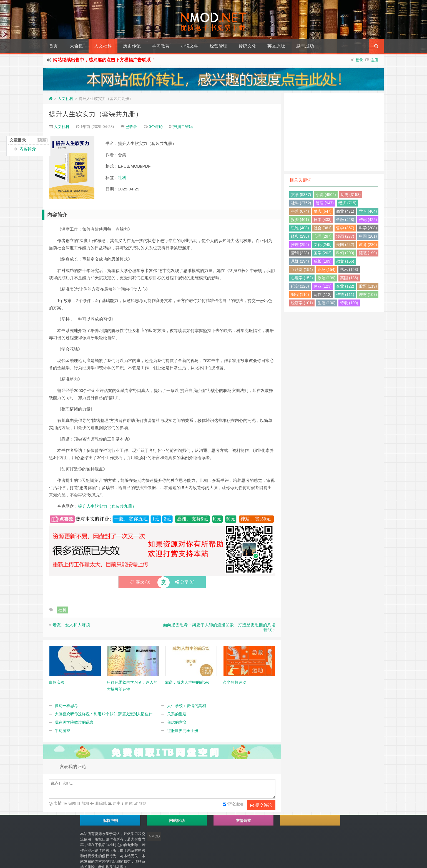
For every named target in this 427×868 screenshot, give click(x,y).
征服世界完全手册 (183, 731)
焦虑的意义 (177, 722)
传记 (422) (368, 220)
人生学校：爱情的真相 (187, 706)
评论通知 (233, 804)
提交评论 (261, 805)
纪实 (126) (300, 286)
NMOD (154, 836)
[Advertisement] (334, 132)
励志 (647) (323, 211)
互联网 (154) (302, 270)
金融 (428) (345, 220)
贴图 (72, 803)
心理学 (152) (302, 278)
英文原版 (276, 46)
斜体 (128, 803)
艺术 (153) (349, 270)
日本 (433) (323, 220)
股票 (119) (368, 286)
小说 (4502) (326, 195)
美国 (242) (345, 245)
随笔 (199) (368, 253)
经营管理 (218, 46)
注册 (374, 60)
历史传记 (132, 46)
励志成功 (305, 46)
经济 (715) (347, 203)
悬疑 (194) (300, 261)
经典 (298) (300, 236)
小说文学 (190, 46)
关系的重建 (177, 714)
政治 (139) (327, 278)
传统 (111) (345, 295)
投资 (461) (300, 220)
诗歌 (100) (349, 303)
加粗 (85, 803)
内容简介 (28, 149)
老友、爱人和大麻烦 (71, 625)
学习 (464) (368, 211)
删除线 (101, 803)
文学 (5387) (301, 195)
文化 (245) (323, 245)
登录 (359, 60)
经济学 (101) (302, 303)
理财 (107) (368, 295)
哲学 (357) (345, 228)
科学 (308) (368, 228)
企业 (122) (345, 286)
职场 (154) (327, 270)
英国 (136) (349, 278)
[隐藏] (42, 140)
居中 (116, 803)
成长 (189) (323, 261)
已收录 (131, 127)
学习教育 (161, 46)
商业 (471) (345, 211)
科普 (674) (300, 211)
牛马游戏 (62, 731)
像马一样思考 (66, 706)
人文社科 (103, 46)
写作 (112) (323, 295)
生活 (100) (327, 303)
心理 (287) (323, 236)
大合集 (76, 46)
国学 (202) (323, 253)
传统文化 (247, 46)
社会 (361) (323, 228)
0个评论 (156, 127)
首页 (53, 46)
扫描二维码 (183, 127)
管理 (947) (325, 203)
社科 (122, 178)
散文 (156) (345, 261)
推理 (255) (300, 245)
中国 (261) (368, 236)
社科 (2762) (301, 203)
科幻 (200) (345, 253)
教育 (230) (368, 245)
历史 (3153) (351, 195)
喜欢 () (140, 582)
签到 (142, 803)
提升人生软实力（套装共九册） (96, 114)
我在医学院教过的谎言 (74, 722)
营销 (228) (300, 253)
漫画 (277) (345, 236)
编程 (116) (300, 295)
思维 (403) (300, 228)
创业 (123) (323, 286)
